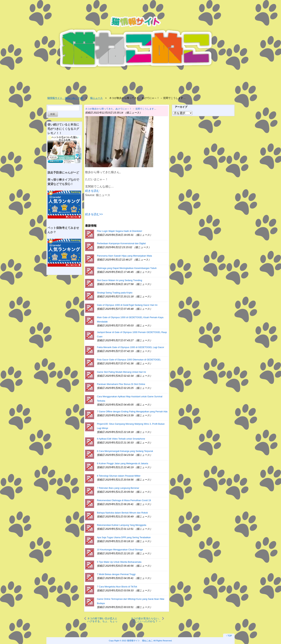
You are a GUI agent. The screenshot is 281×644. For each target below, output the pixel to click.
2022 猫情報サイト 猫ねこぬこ (137, 641)
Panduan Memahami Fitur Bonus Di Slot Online (121, 384)
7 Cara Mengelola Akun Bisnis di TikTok (117, 587)
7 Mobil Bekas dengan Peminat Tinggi (116, 574)
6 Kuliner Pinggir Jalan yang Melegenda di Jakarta (122, 463)
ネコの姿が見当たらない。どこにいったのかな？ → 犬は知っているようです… (146, 620)
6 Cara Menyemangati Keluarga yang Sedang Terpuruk (125, 451)
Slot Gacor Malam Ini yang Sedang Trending (120, 280)
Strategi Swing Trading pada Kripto (115, 293)
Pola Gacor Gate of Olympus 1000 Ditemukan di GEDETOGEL (129, 360)
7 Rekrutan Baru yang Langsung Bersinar (118, 488)
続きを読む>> (94, 214)
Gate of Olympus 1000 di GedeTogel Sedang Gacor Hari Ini (127, 305)
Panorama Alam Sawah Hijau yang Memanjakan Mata (124, 256)
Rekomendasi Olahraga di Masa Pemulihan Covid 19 (124, 500)
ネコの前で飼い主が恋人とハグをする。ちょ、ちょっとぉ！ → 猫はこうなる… (102, 620)
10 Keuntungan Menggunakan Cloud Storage (120, 550)
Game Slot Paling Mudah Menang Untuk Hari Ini (121, 372)
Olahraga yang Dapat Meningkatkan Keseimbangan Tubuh (127, 268)
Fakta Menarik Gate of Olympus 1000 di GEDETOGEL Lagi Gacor (131, 347)
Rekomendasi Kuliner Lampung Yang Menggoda (122, 525)
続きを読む (92, 191)
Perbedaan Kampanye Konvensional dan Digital (121, 243)
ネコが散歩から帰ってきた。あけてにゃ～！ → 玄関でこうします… (121, 109)
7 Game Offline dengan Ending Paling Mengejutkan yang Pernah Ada (132, 412)
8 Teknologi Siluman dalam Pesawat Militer (119, 476)
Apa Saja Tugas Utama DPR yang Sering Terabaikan (124, 537)
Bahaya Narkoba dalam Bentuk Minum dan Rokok (122, 513)
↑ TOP (229, 636)
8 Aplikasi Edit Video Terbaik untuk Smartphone (121, 439)
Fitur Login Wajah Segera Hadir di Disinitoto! (120, 231)
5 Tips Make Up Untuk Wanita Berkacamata (119, 562)
